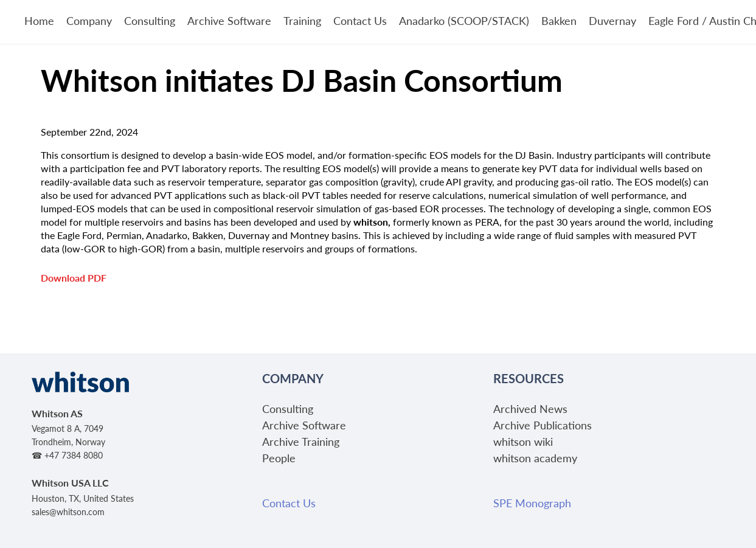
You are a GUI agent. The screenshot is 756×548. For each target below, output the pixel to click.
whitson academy (535, 458)
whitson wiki (523, 441)
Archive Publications (543, 425)
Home (39, 20)
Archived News (530, 408)
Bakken (559, 20)
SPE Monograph (532, 503)
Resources (529, 378)
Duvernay (612, 20)
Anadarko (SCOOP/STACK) (464, 20)
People (279, 458)
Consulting (150, 20)
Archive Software (229, 20)
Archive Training (301, 441)
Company (89, 20)
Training (302, 20)
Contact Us (360, 20)
